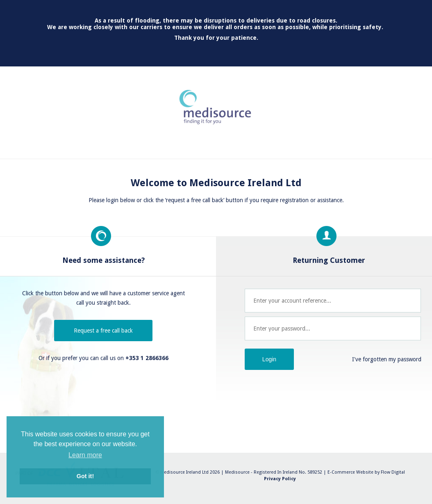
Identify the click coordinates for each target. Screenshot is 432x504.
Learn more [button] (85, 455)
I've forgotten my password (387, 359)
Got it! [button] (85, 476)
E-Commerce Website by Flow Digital (366, 472)
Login (269, 359)
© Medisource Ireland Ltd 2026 (188, 472)
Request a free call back (103, 331)
